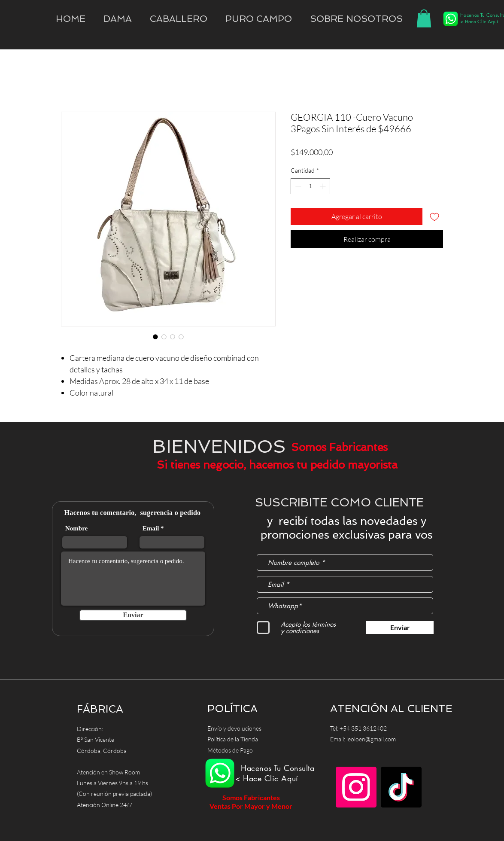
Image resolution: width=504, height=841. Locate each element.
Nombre (76, 529)
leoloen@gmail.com (371, 739)
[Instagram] (356, 787)
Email (151, 529)
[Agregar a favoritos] (434, 216)
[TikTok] (401, 787)
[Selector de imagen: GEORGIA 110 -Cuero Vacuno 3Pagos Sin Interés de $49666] (155, 337)
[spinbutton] (310, 186)
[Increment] (323, 186)
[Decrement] (297, 186)
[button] (356, 19)
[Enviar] (133, 615)
